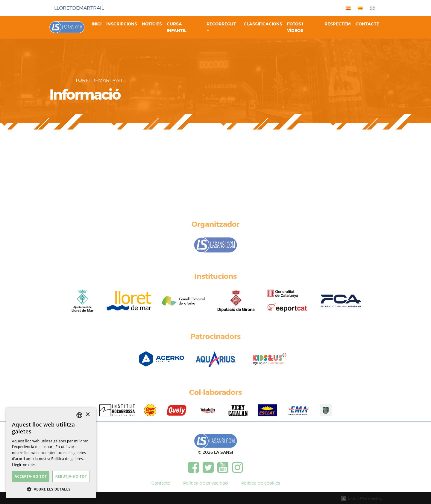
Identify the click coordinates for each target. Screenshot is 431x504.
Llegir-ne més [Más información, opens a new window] (24, 465)
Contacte (367, 24)
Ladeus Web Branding (365, 498)
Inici (97, 24)
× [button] (88, 415)
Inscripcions (122, 24)
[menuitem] (347, 8)
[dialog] (51, 453)
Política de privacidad (206, 483)
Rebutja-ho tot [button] (71, 476)
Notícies (152, 24)
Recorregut (221, 27)
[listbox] (79, 415)
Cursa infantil (177, 27)
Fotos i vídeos (295, 27)
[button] (51, 489)
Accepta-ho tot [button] (31, 476)
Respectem (338, 24)
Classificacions (263, 24)
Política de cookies (261, 483)
